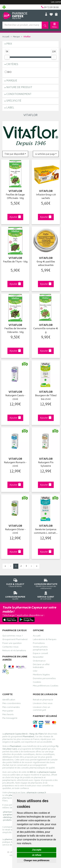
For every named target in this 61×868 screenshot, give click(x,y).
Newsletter (38, 658)
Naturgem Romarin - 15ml (15, 465)
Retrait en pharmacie (43, 700)
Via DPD (15, 595)
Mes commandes (11, 708)
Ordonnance (39, 661)
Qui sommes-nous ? (13, 636)
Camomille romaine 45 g (46, 331)
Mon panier (8, 711)
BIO (8, 72)
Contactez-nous (10, 647)
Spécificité (14, 101)
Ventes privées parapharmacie (40, 649)
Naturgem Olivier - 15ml (15, 532)
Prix (9, 44)
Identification (9, 700)
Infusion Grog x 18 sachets (46, 197)
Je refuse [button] (37, 855)
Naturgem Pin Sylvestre (46, 465)
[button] (15, 154)
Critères (12, 65)
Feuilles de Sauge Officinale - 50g (15, 197)
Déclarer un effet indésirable (41, 666)
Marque (16, 37)
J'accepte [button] (37, 850)
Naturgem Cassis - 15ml (15, 398)
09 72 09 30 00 (46, 595)
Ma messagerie (10, 719)
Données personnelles (44, 679)
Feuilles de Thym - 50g (15, 262)
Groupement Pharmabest (15, 640)
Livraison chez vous (43, 704)
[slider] (7, 57)
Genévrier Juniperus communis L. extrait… (46, 532)
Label (10, 108)
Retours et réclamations (14, 651)
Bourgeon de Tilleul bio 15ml (46, 398)
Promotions (39, 644)
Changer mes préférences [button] (37, 860)
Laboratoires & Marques (45, 640)
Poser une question (12, 644)
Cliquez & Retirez (15, 582)
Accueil (6, 37)
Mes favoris (8, 715)
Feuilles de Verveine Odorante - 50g (15, 331)
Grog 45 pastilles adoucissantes (46, 264)
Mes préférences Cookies (46, 686)
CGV (35, 671)
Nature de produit (19, 88)
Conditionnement (19, 94)
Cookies (37, 683)
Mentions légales (41, 675)
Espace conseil (40, 654)
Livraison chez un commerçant (41, 709)
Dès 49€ (46, 583)
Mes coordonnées (12, 704)
